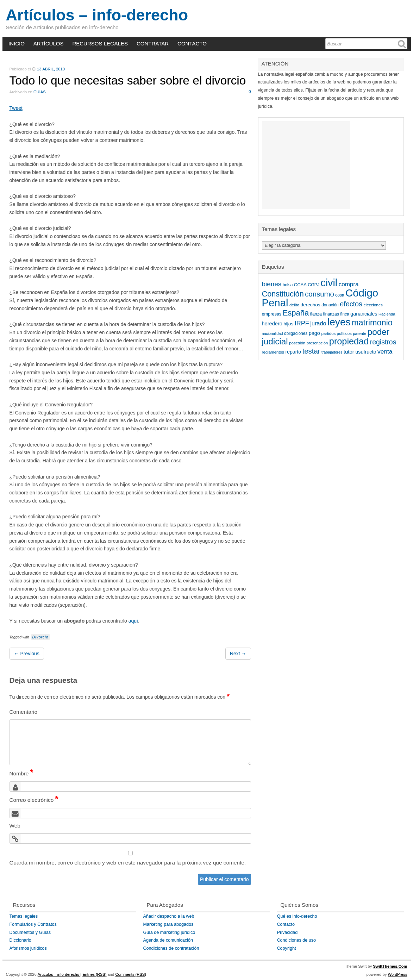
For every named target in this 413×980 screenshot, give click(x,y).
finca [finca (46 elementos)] (345, 314)
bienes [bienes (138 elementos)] (272, 284)
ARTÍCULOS (49, 43)
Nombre (21, 773)
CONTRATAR (153, 43)
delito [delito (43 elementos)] (294, 305)
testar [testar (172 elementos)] (311, 351)
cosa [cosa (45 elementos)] (340, 295)
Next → (238, 654)
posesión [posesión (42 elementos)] (297, 343)
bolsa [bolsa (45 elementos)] (288, 285)
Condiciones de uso (297, 940)
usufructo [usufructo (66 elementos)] (366, 352)
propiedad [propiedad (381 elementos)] (349, 341)
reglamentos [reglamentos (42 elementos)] (273, 352)
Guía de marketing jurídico (169, 932)
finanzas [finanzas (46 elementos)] (331, 314)
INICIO (17, 43)
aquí (133, 621)
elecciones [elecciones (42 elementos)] (373, 305)
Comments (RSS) (131, 974)
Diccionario (20, 940)
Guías (40, 92)
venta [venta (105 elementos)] (385, 351)
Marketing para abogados (168, 924)
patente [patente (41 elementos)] (359, 333)
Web (15, 826)
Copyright (287, 948)
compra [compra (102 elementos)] (349, 284)
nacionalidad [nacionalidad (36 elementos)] (273, 333)
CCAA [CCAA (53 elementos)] (300, 285)
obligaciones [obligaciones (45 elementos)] (296, 333)
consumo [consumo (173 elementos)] (320, 294)
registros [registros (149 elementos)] (383, 342)
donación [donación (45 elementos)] (330, 305)
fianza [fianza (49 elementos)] (316, 314)
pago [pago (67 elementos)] (314, 333)
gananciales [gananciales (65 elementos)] (364, 314)
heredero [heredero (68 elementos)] (272, 324)
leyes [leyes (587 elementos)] (339, 322)
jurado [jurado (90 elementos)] (318, 323)
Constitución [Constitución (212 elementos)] (283, 294)
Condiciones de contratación (171, 948)
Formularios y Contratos (33, 924)
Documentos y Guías (30, 932)
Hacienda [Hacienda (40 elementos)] (387, 314)
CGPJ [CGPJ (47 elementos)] (314, 285)
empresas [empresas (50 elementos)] (272, 314)
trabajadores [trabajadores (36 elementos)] (332, 352)
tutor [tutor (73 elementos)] (349, 352)
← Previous (27, 654)
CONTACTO (192, 43)
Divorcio (40, 637)
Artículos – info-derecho (97, 15)
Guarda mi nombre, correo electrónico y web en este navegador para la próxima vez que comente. (128, 863)
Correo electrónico (34, 800)
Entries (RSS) (94, 974)
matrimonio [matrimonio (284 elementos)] (372, 323)
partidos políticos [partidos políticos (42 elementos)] (336, 333)
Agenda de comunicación (168, 940)
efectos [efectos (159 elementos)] (351, 304)
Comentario (24, 712)
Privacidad (287, 932)
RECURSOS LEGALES (100, 43)
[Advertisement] (306, 165)
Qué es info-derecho (297, 916)
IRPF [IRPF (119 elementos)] (302, 323)
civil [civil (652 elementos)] (329, 283)
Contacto (286, 924)
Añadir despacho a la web (169, 916)
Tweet (16, 108)
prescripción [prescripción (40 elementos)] (317, 343)
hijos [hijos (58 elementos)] (288, 324)
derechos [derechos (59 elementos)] (310, 305)
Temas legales (24, 916)
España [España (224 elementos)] (296, 313)
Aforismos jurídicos (28, 948)
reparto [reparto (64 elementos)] (293, 352)
